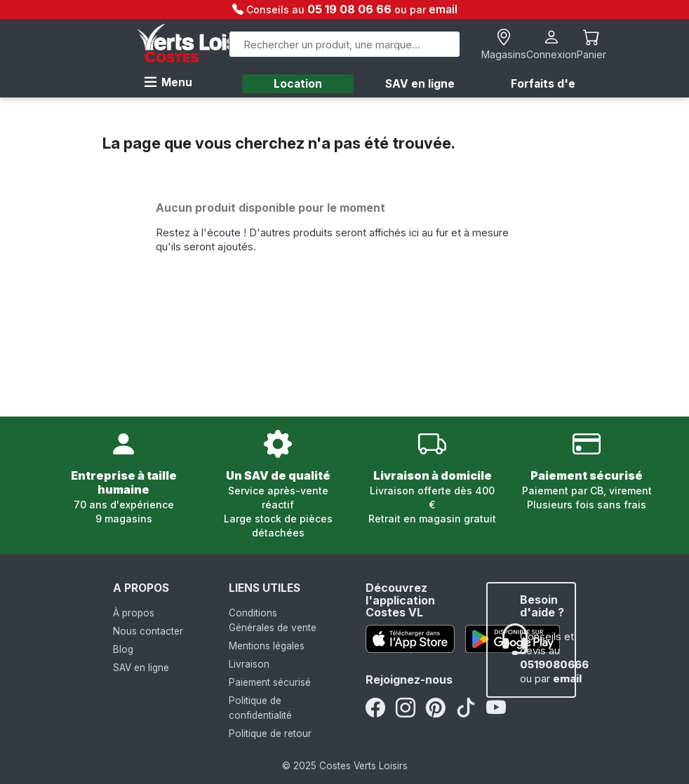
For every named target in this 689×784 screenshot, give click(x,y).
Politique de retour (270, 734)
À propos (134, 613)
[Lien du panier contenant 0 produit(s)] (591, 45)
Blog (123, 649)
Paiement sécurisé (270, 682)
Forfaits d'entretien (566, 84)
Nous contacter (148, 631)
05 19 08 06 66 (351, 9)
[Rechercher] (344, 44)
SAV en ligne (420, 84)
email (443, 9)
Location (298, 84)
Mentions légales (267, 646)
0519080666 (554, 665)
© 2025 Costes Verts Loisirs (345, 766)
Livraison (249, 664)
